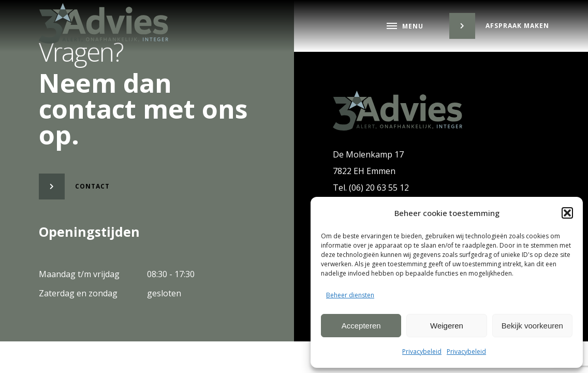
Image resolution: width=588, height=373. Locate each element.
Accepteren (361, 326)
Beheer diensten (350, 295)
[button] (567, 213)
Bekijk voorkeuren (532, 326)
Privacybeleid (422, 352)
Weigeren (447, 326)
